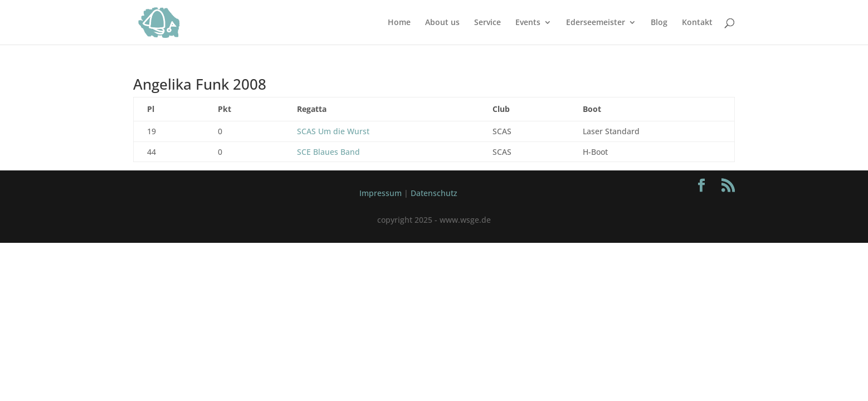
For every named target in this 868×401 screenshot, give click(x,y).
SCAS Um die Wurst (333, 131)
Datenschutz (434, 193)
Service (487, 23)
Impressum (381, 193)
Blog (659, 23)
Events (528, 23)
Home (399, 23)
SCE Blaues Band (328, 152)
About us (442, 23)
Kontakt (697, 23)
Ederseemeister (596, 23)
